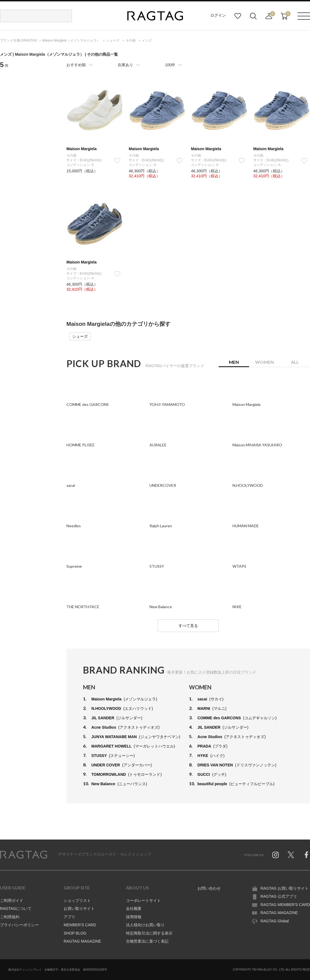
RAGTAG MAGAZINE (82, 941)
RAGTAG (24, 855)
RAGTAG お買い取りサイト (285, 888)
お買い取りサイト (79, 909)
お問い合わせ (209, 888)
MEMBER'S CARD (80, 925)
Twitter (291, 855)
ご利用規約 (10, 917)
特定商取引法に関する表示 (149, 933)
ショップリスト (77, 900)
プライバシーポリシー (19, 925)
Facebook (306, 855)
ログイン (218, 15)
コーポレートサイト (143, 900)
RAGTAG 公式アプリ (279, 896)
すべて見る (188, 626)
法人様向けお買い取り (145, 925)
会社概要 (134, 909)
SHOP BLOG (75, 933)
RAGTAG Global (275, 921)
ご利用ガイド (12, 900)
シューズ (80, 336)
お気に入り (238, 16)
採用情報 (134, 917)
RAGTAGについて (16, 909)
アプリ (69, 917)
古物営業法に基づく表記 (147, 941)
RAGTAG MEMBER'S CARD (285, 905)
